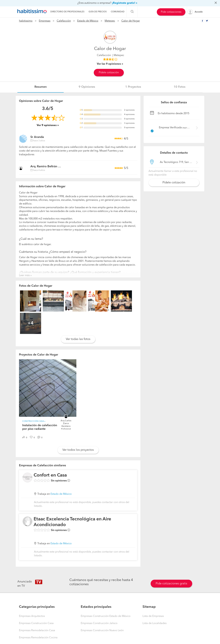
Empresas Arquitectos (32, 616)
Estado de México (88, 21)
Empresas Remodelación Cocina (38, 638)
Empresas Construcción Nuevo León (102, 631)
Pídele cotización (109, 73)
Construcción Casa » (34, 421)
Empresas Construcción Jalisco (99, 623)
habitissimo (26, 21)
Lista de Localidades (155, 623)
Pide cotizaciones (171, 12)
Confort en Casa (50, 475)
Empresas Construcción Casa (36, 623)
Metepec (110, 21)
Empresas (45, 21)
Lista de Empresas (153, 616)
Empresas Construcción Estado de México (106, 616)
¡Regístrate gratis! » (125, 3)
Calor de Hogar (131, 21)
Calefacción (64, 21)
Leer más (24, 275)
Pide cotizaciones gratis (171, 584)
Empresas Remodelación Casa (37, 631)
